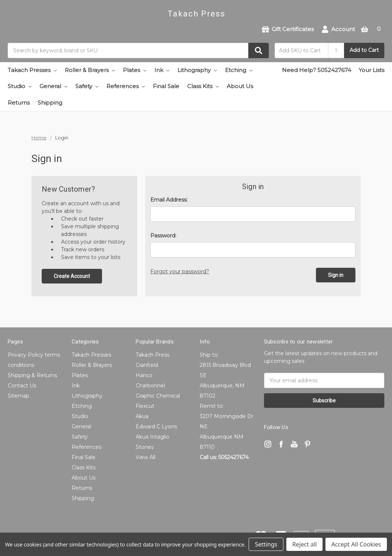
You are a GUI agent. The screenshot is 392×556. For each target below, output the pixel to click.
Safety (87, 86)
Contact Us (22, 386)
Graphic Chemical (158, 396)
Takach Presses (32, 70)
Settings (266, 544)
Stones (145, 447)
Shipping (50, 103)
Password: (163, 236)
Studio (20, 86)
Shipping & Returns (32, 375)
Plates (135, 70)
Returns (19, 103)
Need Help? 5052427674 (316, 70)
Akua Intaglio (152, 437)
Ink (162, 70)
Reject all (304, 544)
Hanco (144, 375)
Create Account (72, 276)
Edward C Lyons (156, 427)
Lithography (197, 70)
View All (146, 457)
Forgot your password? (180, 271)
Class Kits (203, 86)
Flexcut (145, 406)
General (53, 86)
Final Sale (166, 86)
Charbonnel (150, 386)
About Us (240, 86)
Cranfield (147, 365)
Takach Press (152, 355)
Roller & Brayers (90, 70)
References (126, 86)
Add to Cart (364, 50)
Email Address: (169, 200)
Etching (239, 70)
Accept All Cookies (356, 544)
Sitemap (18, 396)
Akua (142, 416)
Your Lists (372, 70)
